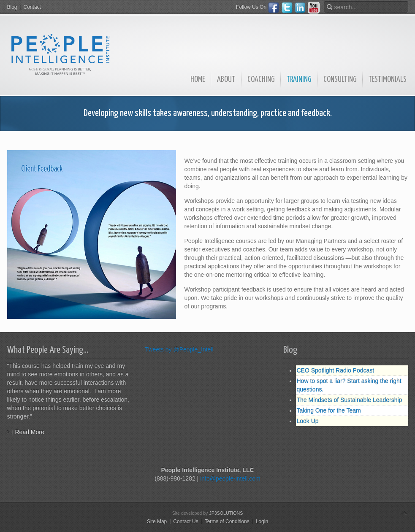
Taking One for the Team (329, 410)
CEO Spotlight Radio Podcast (336, 370)
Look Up (308, 421)
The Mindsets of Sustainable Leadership (350, 400)
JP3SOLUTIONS (226, 513)
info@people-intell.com (230, 478)
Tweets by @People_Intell (179, 349)
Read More (30, 432)
